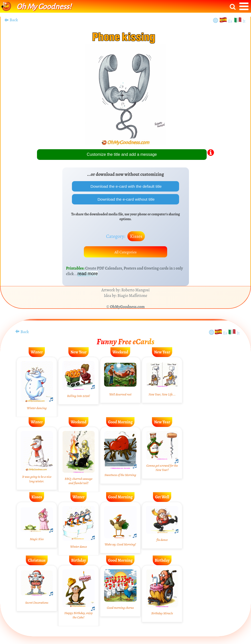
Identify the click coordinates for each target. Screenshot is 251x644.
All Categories (126, 253)
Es (231, 21)
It (244, 21)
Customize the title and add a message (122, 154)
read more (88, 275)
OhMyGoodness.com (127, 308)
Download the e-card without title (125, 200)
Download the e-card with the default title (126, 186)
